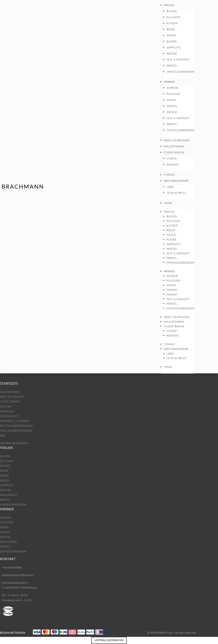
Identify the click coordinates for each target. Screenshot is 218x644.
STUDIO (172, 159)
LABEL (171, 187)
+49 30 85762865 (12, 568)
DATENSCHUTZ (9, 416)
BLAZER (172, 42)
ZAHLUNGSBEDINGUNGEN (16, 431)
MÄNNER (169, 82)
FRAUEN (169, 5)
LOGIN (168, 203)
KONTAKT (173, 165)
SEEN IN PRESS (176, 193)
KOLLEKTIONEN (174, 147)
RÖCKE (171, 29)
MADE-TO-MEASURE (177, 140)
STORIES (169, 175)
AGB (2, 436)
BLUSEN (172, 11)
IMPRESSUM (7, 412)
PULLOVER (173, 17)
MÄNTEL (172, 66)
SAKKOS (172, 106)
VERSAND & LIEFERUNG (14, 421)
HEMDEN (172, 88)
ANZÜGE (172, 54)
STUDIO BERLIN (174, 153)
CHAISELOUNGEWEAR (180, 72)
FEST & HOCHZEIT (178, 60)
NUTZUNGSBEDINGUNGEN (16, 426)
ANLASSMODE (9, 495)
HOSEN (171, 36)
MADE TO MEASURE (12, 397)
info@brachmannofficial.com (18, 575)
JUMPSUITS (174, 48)
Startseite (9, 384)
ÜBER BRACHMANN (176, 181)
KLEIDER (172, 23)
